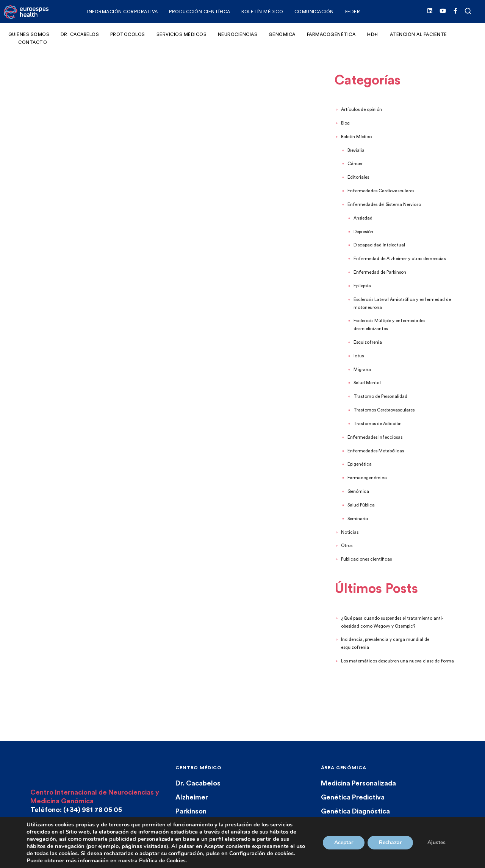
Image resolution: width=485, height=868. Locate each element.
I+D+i (373, 34)
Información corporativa (123, 12)
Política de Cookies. (163, 861)
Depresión (363, 232)
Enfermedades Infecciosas (375, 437)
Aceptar (344, 842)
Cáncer (355, 164)
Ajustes (436, 842)
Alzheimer (192, 797)
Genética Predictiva (353, 797)
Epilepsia (362, 286)
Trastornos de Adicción (378, 424)
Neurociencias (238, 34)
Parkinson (191, 811)
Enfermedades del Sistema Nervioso (384, 205)
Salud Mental (367, 383)
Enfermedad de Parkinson (380, 272)
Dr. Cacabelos (80, 34)
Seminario (358, 519)
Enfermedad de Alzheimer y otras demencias (400, 259)
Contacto (33, 42)
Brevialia (356, 150)
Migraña (362, 370)
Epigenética (360, 464)
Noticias (350, 532)
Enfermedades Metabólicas (376, 451)
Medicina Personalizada (358, 783)
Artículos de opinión (361, 110)
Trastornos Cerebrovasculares (384, 410)
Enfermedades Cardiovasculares (381, 191)
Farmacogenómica (367, 478)
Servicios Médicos (182, 34)
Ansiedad (363, 218)
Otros (347, 546)
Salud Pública (361, 505)
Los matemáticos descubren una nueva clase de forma (397, 661)
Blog (345, 123)
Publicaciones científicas (366, 559)
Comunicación (314, 12)
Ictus (359, 356)
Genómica (282, 34)
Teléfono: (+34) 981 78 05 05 (76, 810)
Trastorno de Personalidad (380, 397)
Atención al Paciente (419, 34)
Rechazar (390, 842)
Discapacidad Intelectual (379, 245)
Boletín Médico (262, 12)
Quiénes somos (29, 34)
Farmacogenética (331, 34)
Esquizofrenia (368, 342)
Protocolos (128, 34)
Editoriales (358, 177)
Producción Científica (200, 12)
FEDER (353, 12)
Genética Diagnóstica (355, 811)
